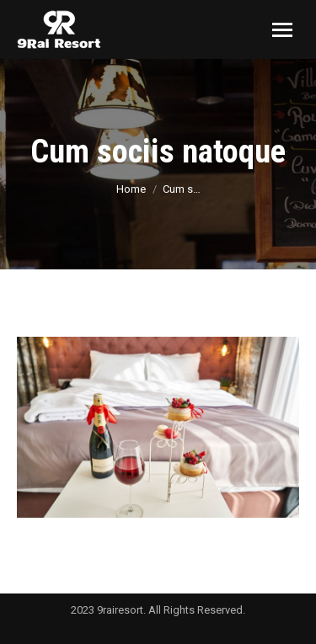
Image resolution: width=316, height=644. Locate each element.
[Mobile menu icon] (282, 30)
